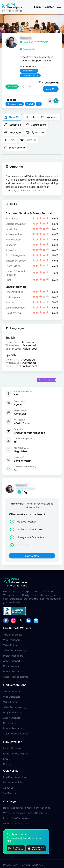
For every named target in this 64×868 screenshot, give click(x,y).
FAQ (6, 759)
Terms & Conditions (32, 865)
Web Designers (12, 640)
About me (12, 117)
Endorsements (15, 148)
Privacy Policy (11, 865)
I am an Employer (13, 748)
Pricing (7, 764)
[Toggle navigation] (59, 7)
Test (10, 140)
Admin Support (12, 661)
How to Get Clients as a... (17, 818)
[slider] (41, 218)
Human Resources (13, 671)
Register (49, 7)
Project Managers (13, 656)
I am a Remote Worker (16, 753)
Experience (50, 117)
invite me (51, 89)
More (41, 190)
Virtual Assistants (13, 634)
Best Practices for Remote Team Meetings (27, 808)
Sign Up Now (32, 556)
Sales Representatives (16, 677)
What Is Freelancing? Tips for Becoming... (26, 813)
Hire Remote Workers (17, 628)
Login (37, 7)
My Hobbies (35, 132)
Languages (13, 132)
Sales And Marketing (15, 650)
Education (13, 125)
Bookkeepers (11, 666)
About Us (8, 788)
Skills (30, 117)
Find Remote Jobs (15, 685)
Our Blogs (10, 801)
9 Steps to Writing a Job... (17, 823)
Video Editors (11, 645)
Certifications (36, 125)
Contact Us (9, 793)
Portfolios (28, 140)
